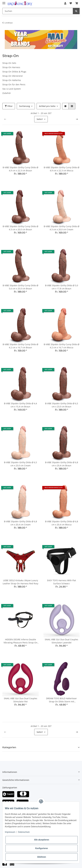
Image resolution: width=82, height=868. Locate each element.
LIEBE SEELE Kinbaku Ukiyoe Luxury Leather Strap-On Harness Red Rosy (20, 582)
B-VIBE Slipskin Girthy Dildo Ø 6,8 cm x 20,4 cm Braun (62, 464)
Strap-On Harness (11, 67)
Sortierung (25, 106)
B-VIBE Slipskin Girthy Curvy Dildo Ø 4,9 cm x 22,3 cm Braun (20, 169)
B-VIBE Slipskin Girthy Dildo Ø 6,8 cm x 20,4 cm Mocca (62, 523)
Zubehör (7, 93)
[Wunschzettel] (71, 3)
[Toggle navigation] (4, 2)
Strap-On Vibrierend (12, 76)
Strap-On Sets (9, 63)
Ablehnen (42, 857)
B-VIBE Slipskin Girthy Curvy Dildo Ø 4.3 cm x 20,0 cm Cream (62, 228)
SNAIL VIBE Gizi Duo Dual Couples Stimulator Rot (21, 700)
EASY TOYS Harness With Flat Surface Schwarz (62, 582)
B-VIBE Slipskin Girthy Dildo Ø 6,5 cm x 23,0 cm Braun (62, 405)
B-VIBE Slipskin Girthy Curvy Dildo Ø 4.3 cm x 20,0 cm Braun (20, 228)
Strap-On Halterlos (12, 80)
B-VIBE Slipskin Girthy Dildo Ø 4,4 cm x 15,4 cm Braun (20, 405)
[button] (65, 3)
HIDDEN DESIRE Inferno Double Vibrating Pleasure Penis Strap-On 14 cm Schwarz (20, 641)
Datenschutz (24, 832)
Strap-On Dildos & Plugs (14, 72)
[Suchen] (38, 11)
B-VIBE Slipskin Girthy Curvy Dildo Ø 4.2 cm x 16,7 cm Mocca (62, 346)
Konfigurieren (42, 848)
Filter (9, 106)
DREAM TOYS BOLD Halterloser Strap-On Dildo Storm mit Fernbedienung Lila (61, 700)
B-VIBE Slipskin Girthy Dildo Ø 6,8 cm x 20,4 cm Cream (20, 523)
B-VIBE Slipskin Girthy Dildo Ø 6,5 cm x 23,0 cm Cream (20, 464)
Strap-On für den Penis (14, 84)
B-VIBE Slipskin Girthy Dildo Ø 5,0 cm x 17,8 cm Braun (62, 287)
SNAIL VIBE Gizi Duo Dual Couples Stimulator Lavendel (61, 641)
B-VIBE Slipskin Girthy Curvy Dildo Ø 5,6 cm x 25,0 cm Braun (20, 287)
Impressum (10, 832)
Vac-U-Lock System (12, 89)
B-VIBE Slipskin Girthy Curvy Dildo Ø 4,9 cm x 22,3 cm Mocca (62, 169)
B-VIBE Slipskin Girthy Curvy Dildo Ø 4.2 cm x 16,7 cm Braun (20, 346)
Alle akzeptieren (42, 840)
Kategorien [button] (9, 747)
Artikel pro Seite (47, 106)
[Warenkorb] (77, 3)
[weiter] (77, 119)
